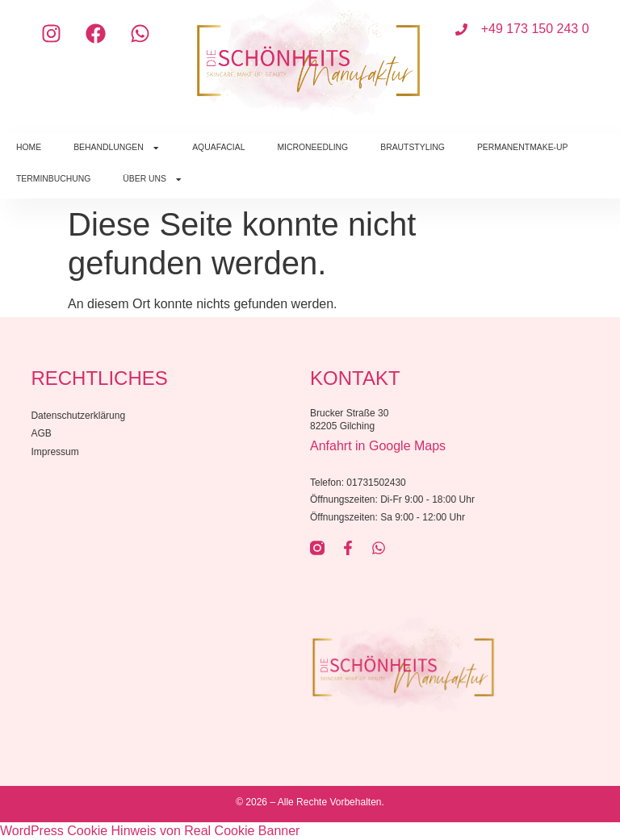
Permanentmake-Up (523, 147)
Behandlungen (117, 148)
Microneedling (312, 147)
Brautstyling (413, 147)
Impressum (54, 452)
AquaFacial (218, 147)
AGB (41, 433)
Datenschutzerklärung (78, 416)
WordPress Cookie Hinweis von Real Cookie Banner (150, 831)
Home (29, 147)
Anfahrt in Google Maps (378, 446)
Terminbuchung (53, 179)
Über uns (153, 179)
